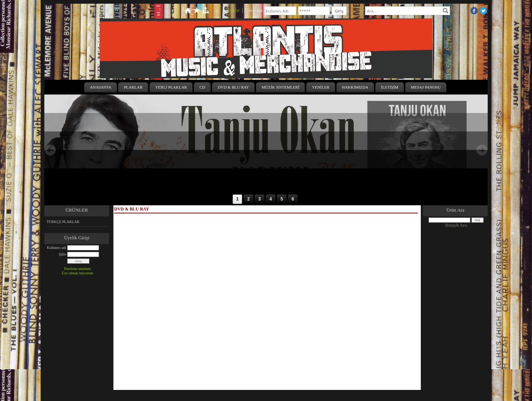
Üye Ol (233, 10)
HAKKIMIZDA (355, 87)
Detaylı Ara (456, 225)
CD (202, 87)
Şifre (63, 254)
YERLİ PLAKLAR (171, 87)
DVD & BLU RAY (233, 87)
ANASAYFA (100, 87)
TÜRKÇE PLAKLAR (63, 222)
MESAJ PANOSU (426, 87)
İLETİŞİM (390, 87)
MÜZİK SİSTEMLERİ (280, 87)
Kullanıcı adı (57, 248)
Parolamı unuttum (78, 269)
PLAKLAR (133, 87)
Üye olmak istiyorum (77, 273)
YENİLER (320, 87)
